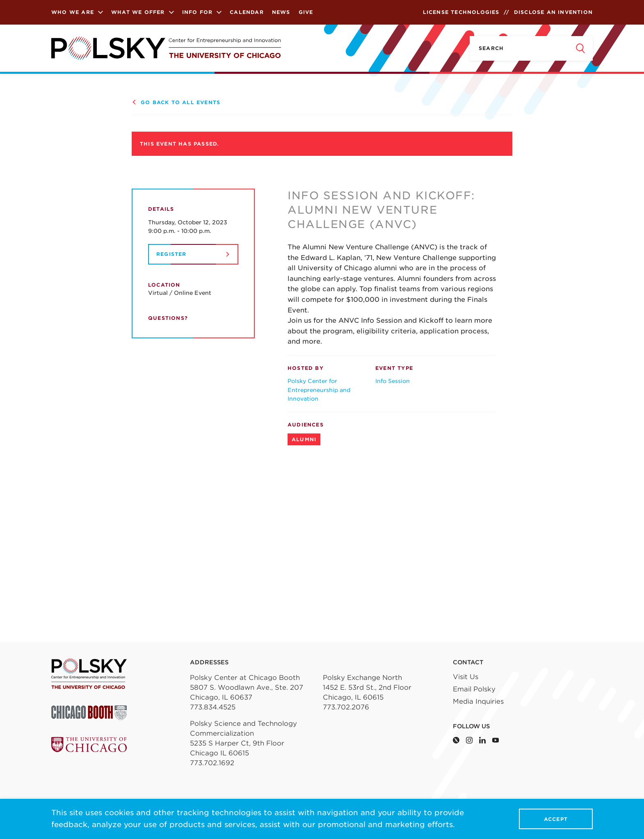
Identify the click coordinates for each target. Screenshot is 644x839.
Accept (556, 819)
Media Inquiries (478, 701)
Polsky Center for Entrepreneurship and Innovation (319, 390)
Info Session (393, 381)
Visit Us (466, 677)
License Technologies (461, 12)
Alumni (304, 439)
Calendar (247, 12)
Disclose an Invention (553, 12)
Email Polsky (474, 689)
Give (306, 12)
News (281, 12)
